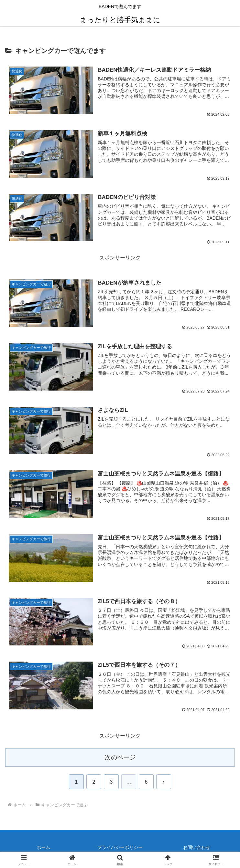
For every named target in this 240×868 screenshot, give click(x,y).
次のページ (120, 757)
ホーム (43, 847)
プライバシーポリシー (120, 847)
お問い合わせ (197, 847)
